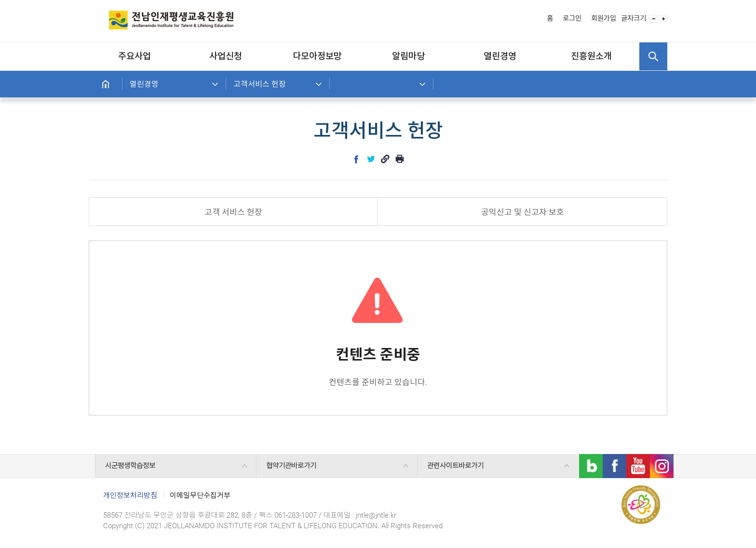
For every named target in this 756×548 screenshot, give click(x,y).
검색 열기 (653, 56)
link (385, 159)
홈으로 (106, 84)
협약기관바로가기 (291, 466)
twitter (371, 159)
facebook (356, 159)
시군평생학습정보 (130, 466)
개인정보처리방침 (130, 495)
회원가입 (604, 19)
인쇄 (400, 159)
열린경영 (144, 84)
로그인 (572, 19)
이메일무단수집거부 (200, 495)
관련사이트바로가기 (455, 466)
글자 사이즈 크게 (663, 19)
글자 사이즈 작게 (654, 19)
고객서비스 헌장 (260, 84)
